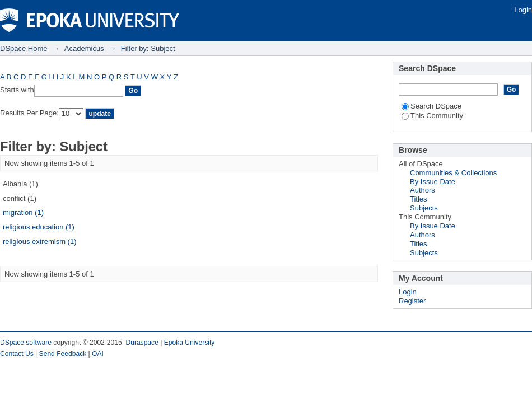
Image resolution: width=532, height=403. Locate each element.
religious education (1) (39, 227)
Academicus (84, 48)
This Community (432, 116)
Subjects (424, 208)
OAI (98, 354)
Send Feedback (63, 354)
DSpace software (26, 343)
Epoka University (190, 343)
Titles (419, 199)
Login (523, 10)
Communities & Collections (453, 173)
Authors (423, 190)
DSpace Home (24, 48)
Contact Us (17, 354)
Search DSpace (431, 106)
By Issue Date (433, 182)
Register (412, 301)
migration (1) (23, 212)
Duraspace (142, 343)
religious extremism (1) (39, 242)
